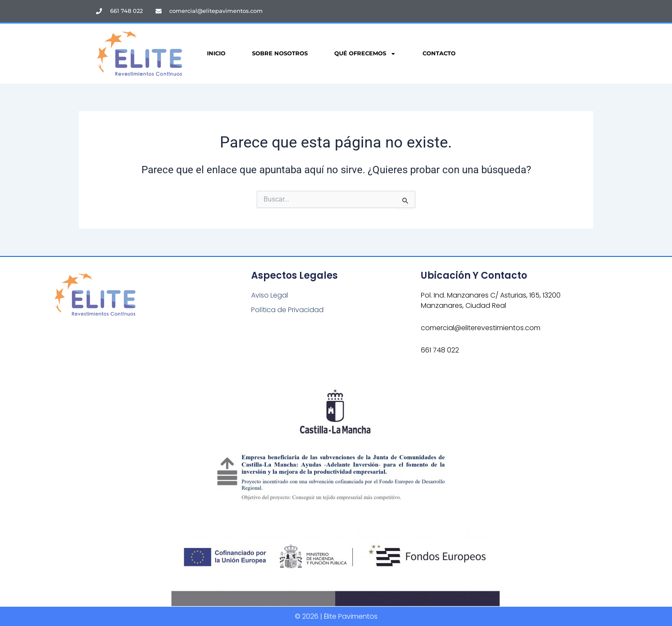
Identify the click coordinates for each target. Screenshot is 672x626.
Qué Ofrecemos (365, 54)
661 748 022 (440, 350)
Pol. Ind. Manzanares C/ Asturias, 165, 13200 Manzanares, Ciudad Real (491, 300)
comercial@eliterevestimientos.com (481, 328)
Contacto (439, 53)
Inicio (216, 53)
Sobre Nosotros (280, 53)
